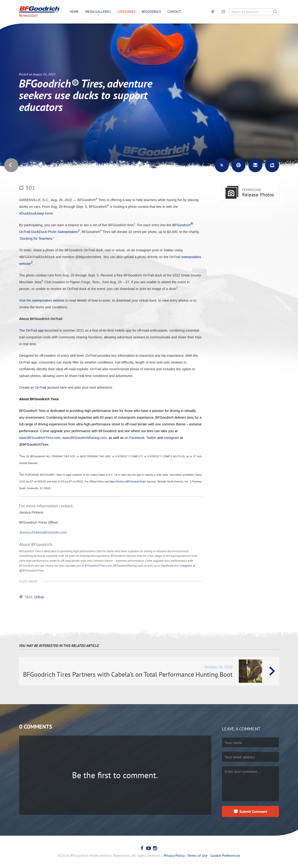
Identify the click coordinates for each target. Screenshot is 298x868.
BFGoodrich (151, 12)
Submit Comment (253, 811)
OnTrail (39, 597)
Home (74, 12)
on (127, 438)
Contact (174, 12)
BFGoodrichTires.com (98, 566)
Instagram (186, 566)
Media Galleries (98, 12)
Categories (126, 12)
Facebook (167, 566)
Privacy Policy (174, 855)
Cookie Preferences (225, 855)
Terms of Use (197, 855)
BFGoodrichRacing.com (128, 566)
